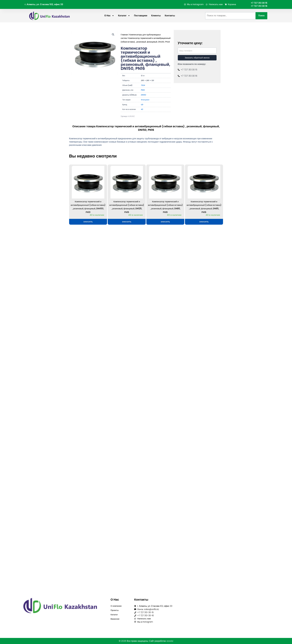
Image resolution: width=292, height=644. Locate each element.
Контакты (170, 16)
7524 (143, 85)
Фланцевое (145, 100)
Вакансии (115, 619)
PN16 (143, 90)
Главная (124, 35)
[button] (113, 35)
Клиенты (156, 16)
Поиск (261, 16)
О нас (109, 16)
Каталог (124, 16)
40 (142, 110)
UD (142, 105)
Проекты (115, 610)
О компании (117, 606)
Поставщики (141, 16)
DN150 (144, 95)
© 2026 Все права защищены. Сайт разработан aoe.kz (146, 641)
